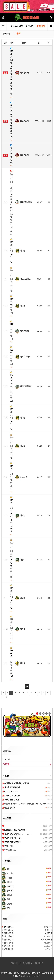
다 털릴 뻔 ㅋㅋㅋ (10, 792)
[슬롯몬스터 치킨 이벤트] (12, 387)
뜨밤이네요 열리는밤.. (12, 838)
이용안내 (14, 963)
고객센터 (41, 26)
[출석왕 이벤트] (12, 306)
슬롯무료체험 (17, 26)
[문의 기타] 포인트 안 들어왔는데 (12, 560)
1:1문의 (17, 34)
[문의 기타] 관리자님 (12, 251)
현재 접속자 (9, 927)
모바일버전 (39, 963)
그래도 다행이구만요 (11, 842)
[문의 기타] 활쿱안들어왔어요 (12, 516)
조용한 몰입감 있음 (11, 800)
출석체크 (30, 26)
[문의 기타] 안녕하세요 (12, 477)
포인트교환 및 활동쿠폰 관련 (11, 121)
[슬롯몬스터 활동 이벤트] (12, 663)
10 (48, 693)
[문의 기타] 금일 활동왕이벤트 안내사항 (12, 73)
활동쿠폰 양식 (11, 155)
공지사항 (7, 34)
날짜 (39, 43)
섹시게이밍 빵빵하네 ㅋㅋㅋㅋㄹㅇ (17, 834)
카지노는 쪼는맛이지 (11, 796)
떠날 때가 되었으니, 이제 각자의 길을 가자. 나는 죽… (24, 804)
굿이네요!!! (7, 846)
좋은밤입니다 (8, 808)
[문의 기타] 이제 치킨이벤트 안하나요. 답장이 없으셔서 (12, 203)
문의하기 (26, 963)
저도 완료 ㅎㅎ (9, 850)
